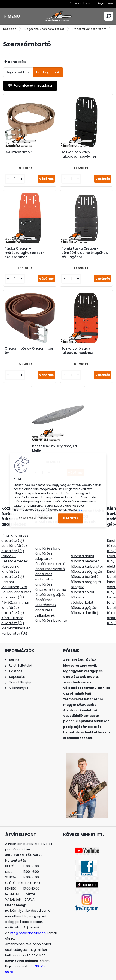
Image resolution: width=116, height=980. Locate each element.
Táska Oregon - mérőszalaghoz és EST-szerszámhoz (26, 249)
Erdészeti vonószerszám (89, 29)
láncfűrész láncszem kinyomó (50, 579)
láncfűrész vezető (50, 561)
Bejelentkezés (82, 3)
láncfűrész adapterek (44, 548)
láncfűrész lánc (47, 540)
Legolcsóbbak (18, 72)
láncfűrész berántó (51, 612)
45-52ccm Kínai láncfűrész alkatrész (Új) (15, 599)
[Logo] (58, 16)
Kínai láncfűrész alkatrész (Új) (15, 530)
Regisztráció (105, 3)
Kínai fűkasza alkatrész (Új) (13, 612)
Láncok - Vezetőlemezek (14, 550)
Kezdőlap (10, 29)
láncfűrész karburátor (44, 568)
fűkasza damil (82, 548)
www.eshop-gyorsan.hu (67, 976)
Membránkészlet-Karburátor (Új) (17, 622)
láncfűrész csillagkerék (45, 604)
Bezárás (71, 518)
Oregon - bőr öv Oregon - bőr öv (28, 345)
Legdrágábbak (48, 72)
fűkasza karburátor (87, 558)
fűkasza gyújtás (84, 599)
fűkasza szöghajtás (87, 563)
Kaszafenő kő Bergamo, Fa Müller (56, 440)
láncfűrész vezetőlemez (45, 594)
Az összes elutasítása (35, 518)
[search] (109, 16)
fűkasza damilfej (84, 604)
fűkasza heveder (85, 553)
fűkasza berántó (85, 568)
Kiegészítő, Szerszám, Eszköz (44, 29)
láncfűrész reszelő (50, 555)
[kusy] (16, 177)
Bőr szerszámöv (20, 151)
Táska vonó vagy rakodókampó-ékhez (79, 153)
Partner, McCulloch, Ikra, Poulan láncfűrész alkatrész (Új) (16, 581)
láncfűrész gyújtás (50, 586)
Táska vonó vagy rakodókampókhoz (77, 345)
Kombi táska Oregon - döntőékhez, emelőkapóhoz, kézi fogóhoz (85, 249)
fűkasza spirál (82, 584)
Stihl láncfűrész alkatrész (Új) (14, 540)
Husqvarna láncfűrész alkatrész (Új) (13, 563)
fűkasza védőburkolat (82, 592)
